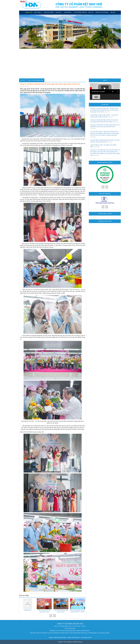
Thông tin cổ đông (102, 12)
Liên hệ (113, 12)
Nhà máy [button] (59, 12)
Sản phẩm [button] (68, 12)
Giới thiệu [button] (38, 12)
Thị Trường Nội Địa (80, 12)
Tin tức (23, 80)
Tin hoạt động (49, 12)
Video (105, 80)
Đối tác (91, 12)
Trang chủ (29, 12)
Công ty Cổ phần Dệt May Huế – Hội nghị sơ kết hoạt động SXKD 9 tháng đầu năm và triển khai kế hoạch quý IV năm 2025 (104, 110)
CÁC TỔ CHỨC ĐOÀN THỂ (36, 80)
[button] (27, 32)
